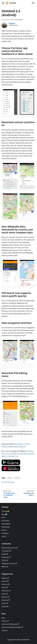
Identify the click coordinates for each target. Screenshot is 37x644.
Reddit (11, 447)
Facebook (19, 444)
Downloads (6, 527)
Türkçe (5, 606)
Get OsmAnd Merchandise (12, 627)
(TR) (16, 456)
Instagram (21, 447)
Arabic (5, 603)
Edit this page (8, 482)
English (5, 578)
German (5, 584)
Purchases (5, 521)
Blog (3, 618)
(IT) (18, 454)
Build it (4, 530)
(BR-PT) (4, 456)
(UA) (29, 454)
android (17, 478)
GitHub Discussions (10, 548)
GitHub (5, 621)
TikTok (26, 444)
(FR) (22, 454)
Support (5, 630)
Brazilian (6, 600)
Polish (5, 594)
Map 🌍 (4, 514)
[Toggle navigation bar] (3, 3)
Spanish (5, 597)
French (5, 581)
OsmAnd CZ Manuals (10, 624)
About (4, 536)
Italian (5, 588)
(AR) (13, 456)
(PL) (9, 456)
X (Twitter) (6, 551)
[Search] (33, 3)
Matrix (5, 567)
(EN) (15, 454)
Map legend (6, 524)
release (10, 478)
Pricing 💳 (5, 511)
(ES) (33, 454)
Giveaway (5, 533)
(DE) (25, 454)
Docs (3, 517)
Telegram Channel (9, 564)
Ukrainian (6, 591)
